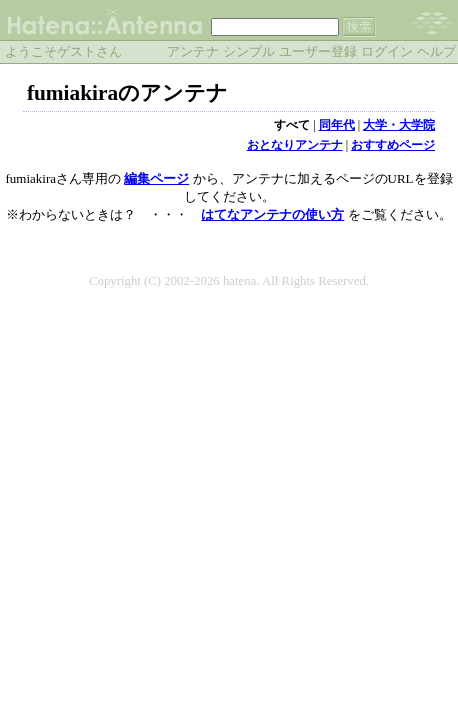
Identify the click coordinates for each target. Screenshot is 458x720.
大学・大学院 (399, 125)
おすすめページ (393, 145)
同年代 (337, 125)
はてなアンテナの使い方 (272, 214)
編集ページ (156, 178)
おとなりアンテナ (295, 145)
